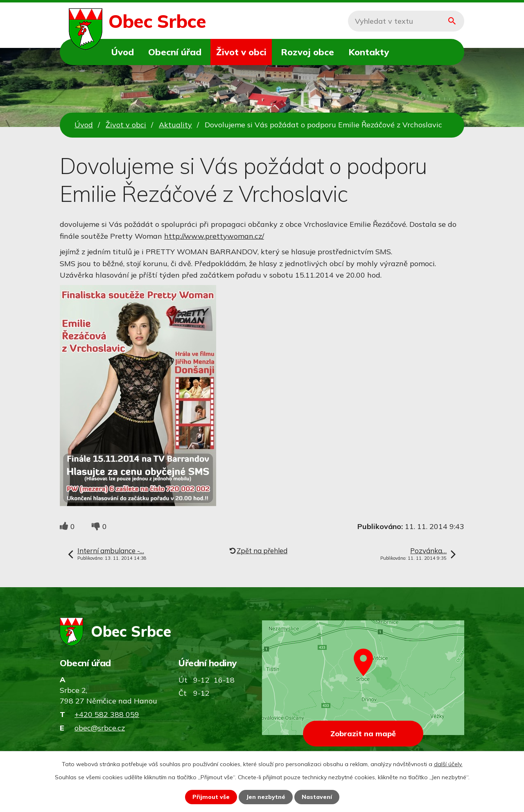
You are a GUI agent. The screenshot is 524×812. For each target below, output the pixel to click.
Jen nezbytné (266, 797)
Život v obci (241, 52)
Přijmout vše (211, 797)
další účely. (448, 764)
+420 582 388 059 (107, 714)
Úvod (123, 52)
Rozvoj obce (307, 52)
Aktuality (175, 125)
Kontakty (369, 52)
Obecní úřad (175, 52)
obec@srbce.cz (100, 728)
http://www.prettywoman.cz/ (214, 236)
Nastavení (317, 797)
